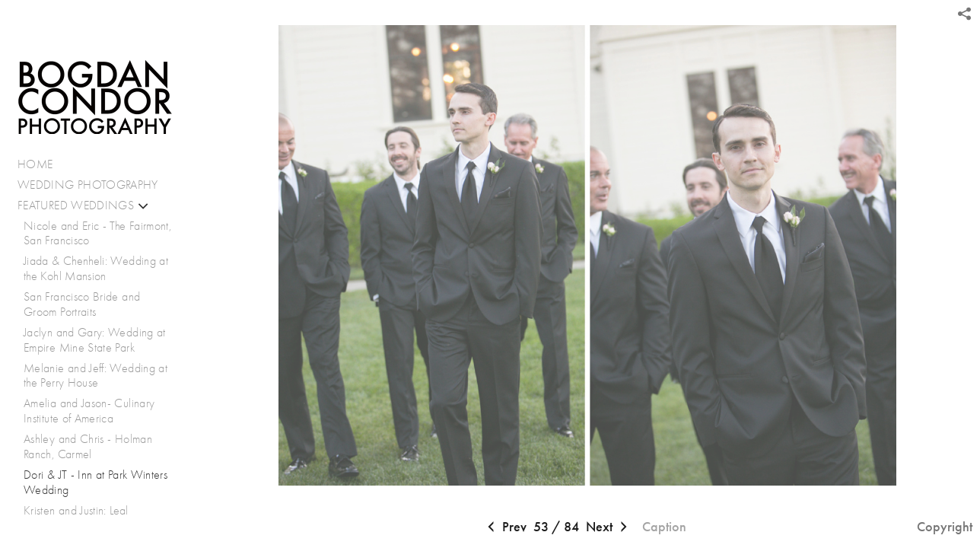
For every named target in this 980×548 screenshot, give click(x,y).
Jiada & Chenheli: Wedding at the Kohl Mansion (96, 268)
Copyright (945, 527)
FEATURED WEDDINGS (84, 205)
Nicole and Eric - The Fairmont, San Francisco (97, 233)
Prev (505, 527)
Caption (664, 527)
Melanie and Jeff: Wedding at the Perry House (95, 376)
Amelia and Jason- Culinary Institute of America (89, 411)
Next (608, 527)
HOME (35, 164)
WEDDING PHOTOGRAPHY (88, 185)
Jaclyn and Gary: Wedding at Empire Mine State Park (95, 340)
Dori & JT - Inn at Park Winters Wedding (95, 482)
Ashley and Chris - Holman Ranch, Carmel (88, 446)
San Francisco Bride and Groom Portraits (82, 304)
